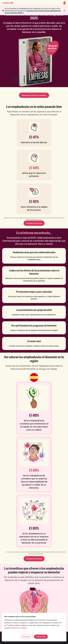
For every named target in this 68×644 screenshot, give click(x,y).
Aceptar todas (41, 637)
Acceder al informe (34, 223)
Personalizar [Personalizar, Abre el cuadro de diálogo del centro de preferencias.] (26, 637)
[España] (64, 3)
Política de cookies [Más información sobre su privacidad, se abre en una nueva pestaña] (19, 628)
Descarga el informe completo (34, 95)
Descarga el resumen (34, 102)
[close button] (64, 11)
